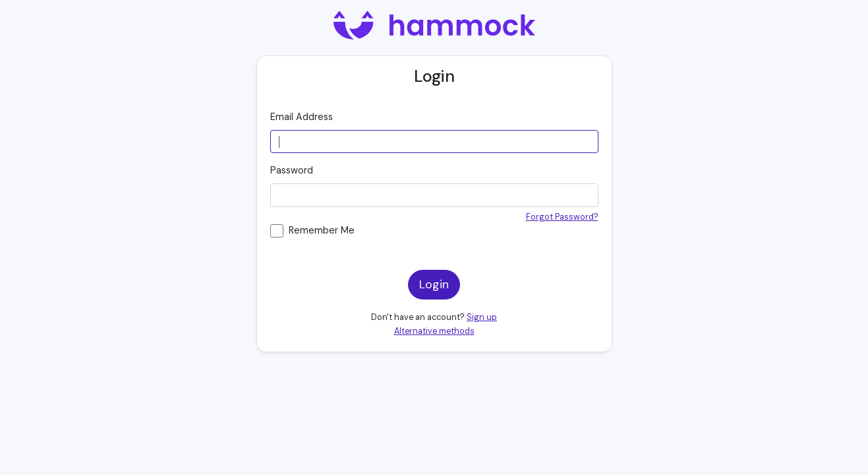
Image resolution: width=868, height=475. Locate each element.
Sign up (482, 317)
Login (434, 284)
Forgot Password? (562, 217)
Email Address (302, 117)
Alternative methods (434, 331)
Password (292, 170)
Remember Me (322, 230)
